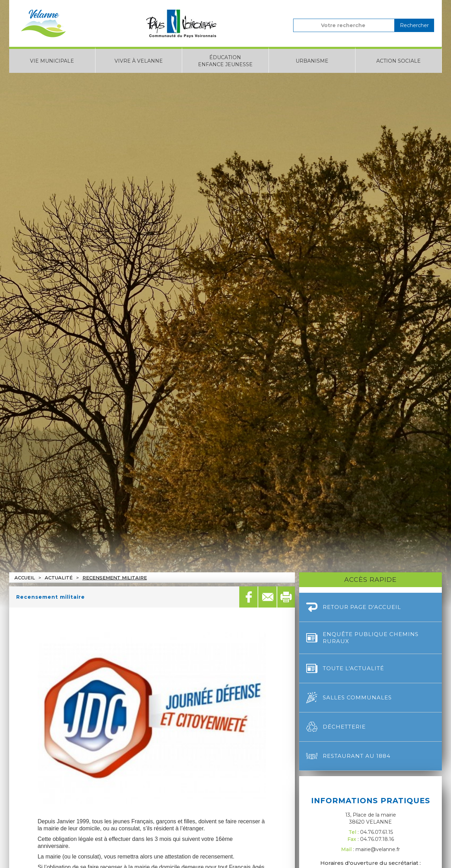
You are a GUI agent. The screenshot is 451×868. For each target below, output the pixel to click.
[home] (43, 23)
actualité (59, 578)
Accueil (25, 578)
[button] (52, 60)
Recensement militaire (115, 578)
